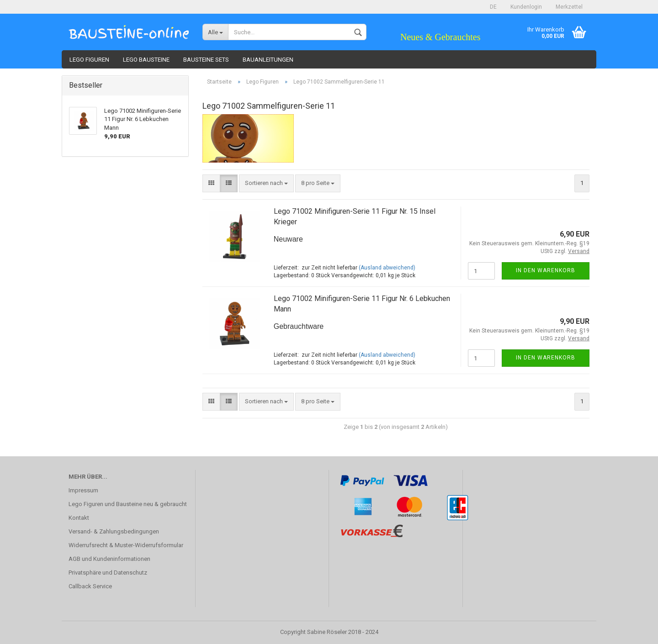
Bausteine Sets (206, 60)
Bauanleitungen (268, 60)
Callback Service (90, 586)
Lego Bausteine (146, 60)
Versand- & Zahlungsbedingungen (114, 531)
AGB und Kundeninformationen (109, 559)
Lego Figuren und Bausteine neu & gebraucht (128, 504)
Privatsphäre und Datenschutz (108, 573)
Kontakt (79, 518)
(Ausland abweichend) (387, 268)
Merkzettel (569, 7)
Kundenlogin (526, 7)
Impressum (83, 490)
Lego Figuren (89, 60)
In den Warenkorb (546, 270)
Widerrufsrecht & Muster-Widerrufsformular (126, 545)
